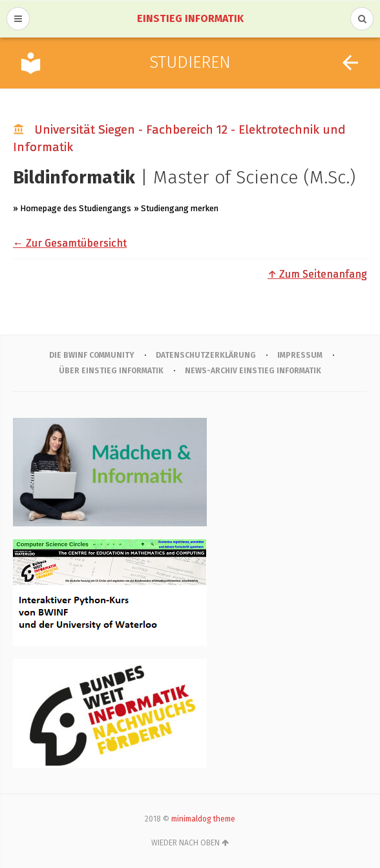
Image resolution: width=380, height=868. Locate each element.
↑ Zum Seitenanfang (317, 274)
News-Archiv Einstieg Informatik (253, 371)
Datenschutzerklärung (206, 355)
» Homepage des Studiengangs (72, 208)
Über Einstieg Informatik (111, 371)
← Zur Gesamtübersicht (70, 243)
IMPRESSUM (300, 355)
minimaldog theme (203, 819)
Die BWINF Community (92, 355)
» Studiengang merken (176, 208)
